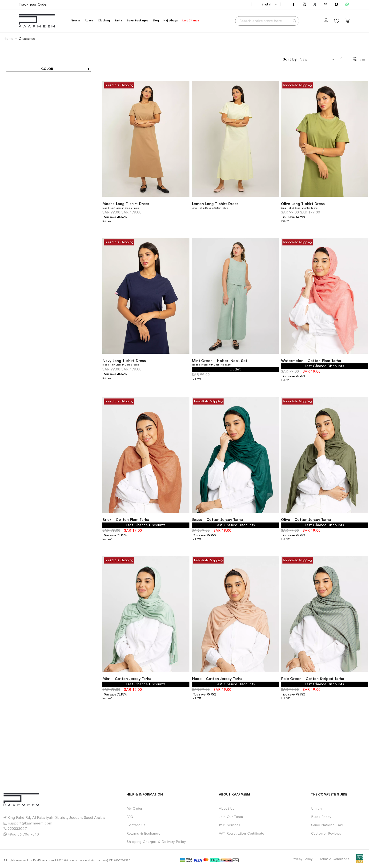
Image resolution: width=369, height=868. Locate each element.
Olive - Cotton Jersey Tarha (306, 520)
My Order (134, 808)
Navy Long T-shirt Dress (124, 361)
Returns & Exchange (143, 833)
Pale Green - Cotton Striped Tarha (313, 679)
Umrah (316, 808)
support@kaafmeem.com (30, 823)
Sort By (290, 59)
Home (8, 38)
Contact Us (136, 825)
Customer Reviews (326, 833)
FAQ (130, 817)
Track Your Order (33, 4)
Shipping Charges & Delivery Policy (156, 842)
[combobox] (267, 21)
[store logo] (37, 21)
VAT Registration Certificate (242, 833)
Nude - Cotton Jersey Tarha (217, 679)
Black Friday (321, 817)
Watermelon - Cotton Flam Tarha (311, 361)
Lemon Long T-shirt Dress (215, 204)
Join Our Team (231, 817)
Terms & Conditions (334, 859)
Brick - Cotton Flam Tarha (126, 520)
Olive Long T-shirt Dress (303, 204)
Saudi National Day (327, 825)
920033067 (17, 829)
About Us (227, 808)
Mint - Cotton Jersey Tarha (127, 679)
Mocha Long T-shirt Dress (126, 204)
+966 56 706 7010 (23, 834)
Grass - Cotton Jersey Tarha (217, 520)
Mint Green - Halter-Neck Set (220, 361)
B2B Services (230, 825)
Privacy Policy (302, 859)
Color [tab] (47, 69)
